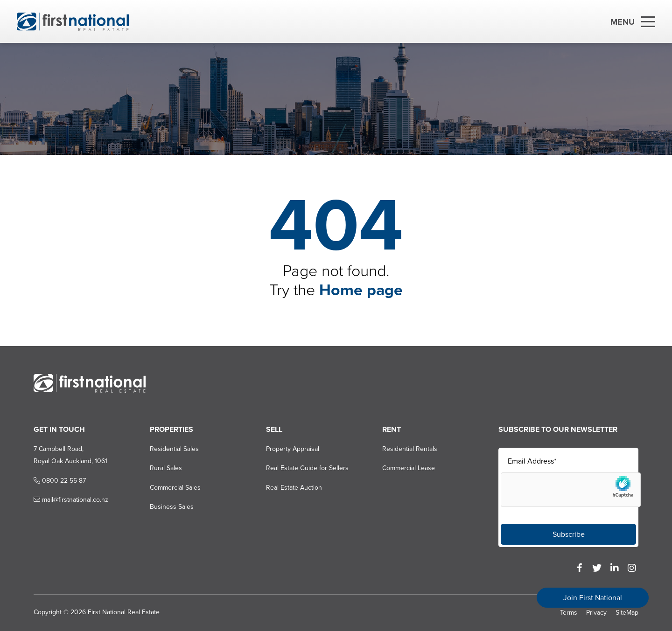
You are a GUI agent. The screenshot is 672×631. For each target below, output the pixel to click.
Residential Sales (174, 449)
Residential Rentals (410, 449)
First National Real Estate (124, 612)
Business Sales (172, 507)
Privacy (596, 613)
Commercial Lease (409, 468)
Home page (361, 290)
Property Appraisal (293, 449)
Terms (569, 613)
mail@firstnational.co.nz (71, 500)
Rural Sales (166, 468)
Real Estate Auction (294, 488)
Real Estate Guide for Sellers (307, 468)
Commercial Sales (175, 488)
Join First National (593, 598)
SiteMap (627, 613)
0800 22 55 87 (60, 481)
